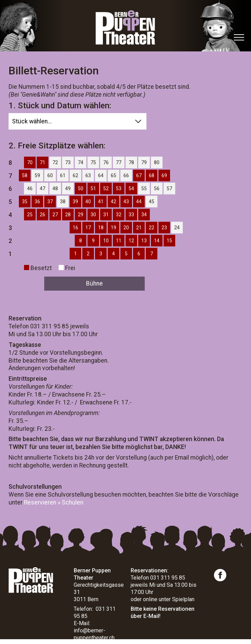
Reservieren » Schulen (54, 502)
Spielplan (183, 599)
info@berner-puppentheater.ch (94, 634)
